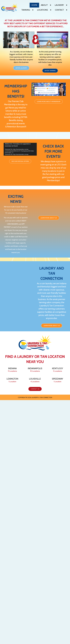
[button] (50, 5)
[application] (49, 90)
